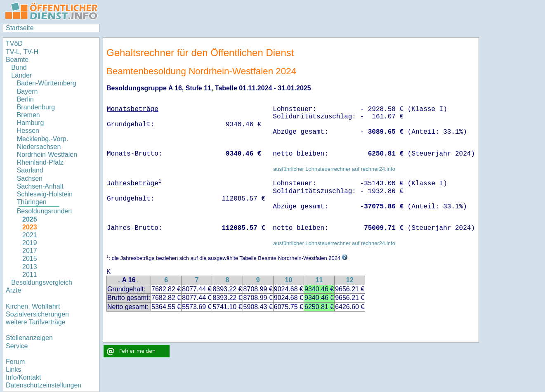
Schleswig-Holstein (45, 194)
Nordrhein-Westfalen (47, 155)
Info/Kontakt (23, 377)
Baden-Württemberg (47, 83)
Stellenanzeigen (29, 338)
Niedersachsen (39, 147)
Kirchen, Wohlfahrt (33, 306)
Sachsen (30, 178)
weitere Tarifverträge (36, 322)
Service (17, 346)
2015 (30, 259)
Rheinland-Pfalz (40, 162)
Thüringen (32, 202)
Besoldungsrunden (44, 211)
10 (288, 280)
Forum (15, 362)
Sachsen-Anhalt (40, 186)
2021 (30, 235)
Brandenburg (36, 107)
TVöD (14, 44)
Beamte (17, 60)
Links (13, 370)
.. (119, 281)
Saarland (30, 170)
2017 (30, 251)
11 (319, 280)
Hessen (28, 131)
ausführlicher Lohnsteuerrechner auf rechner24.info (334, 169)
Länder (21, 75)
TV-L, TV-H (22, 52)
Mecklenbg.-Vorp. (43, 139)
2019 (30, 243)
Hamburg (31, 123)
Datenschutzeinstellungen (44, 385)
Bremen (28, 115)
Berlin (25, 99)
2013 (30, 267)
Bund (19, 67)
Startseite (20, 28)
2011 (30, 275)
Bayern (27, 91)
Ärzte (13, 290)
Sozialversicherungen (37, 314)
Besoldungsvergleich (42, 282)
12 (350, 280)
